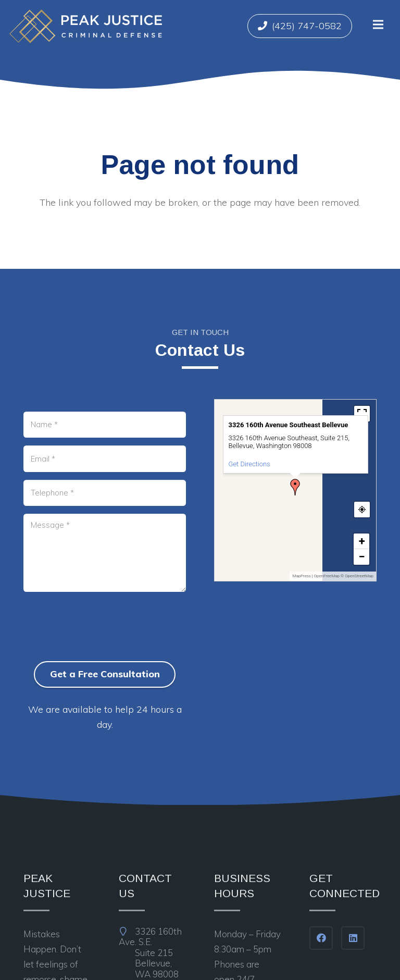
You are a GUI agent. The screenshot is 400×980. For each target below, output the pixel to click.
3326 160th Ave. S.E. (152, 953)
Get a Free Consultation (105, 674)
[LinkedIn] (353, 938)
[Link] (86, 26)
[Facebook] (321, 938)
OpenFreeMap (327, 576)
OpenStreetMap (359, 576)
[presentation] (103, 644)
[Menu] (378, 24)
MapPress (301, 576)
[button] (295, 487)
